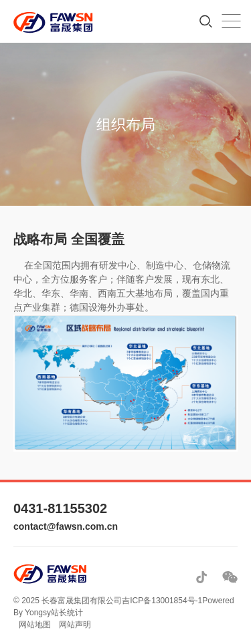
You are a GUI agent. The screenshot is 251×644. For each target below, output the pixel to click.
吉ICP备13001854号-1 (162, 601)
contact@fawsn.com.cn (66, 526)
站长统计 (67, 613)
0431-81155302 (60, 508)
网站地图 (35, 625)
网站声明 (75, 625)
